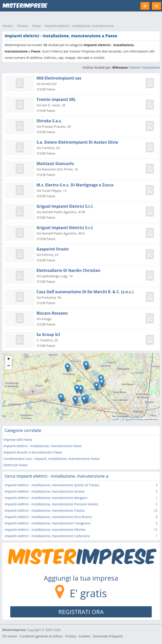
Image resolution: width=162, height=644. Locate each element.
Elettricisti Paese (15, 465)
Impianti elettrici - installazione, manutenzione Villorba (45, 530)
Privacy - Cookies (78, 636)
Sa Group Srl (48, 335)
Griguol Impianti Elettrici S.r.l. (65, 206)
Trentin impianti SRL (56, 99)
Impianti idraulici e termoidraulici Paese (33, 452)
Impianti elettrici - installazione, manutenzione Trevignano (48, 523)
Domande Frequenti (108, 636)
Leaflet (116, 419)
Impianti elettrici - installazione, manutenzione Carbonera (47, 536)
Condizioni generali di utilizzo (41, 636)
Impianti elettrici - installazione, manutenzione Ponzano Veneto (51, 504)
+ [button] (9, 359)
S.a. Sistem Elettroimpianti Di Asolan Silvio (77, 142)
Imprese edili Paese (18, 440)
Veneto (8, 26)
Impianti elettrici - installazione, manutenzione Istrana (44, 491)
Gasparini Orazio (53, 249)
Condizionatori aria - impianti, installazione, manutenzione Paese (51, 459)
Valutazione (151, 67)
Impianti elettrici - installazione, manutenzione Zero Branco (48, 517)
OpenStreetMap (134, 419)
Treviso (22, 26)
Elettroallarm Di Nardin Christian (68, 270)
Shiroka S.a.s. (49, 121)
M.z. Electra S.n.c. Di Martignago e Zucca (75, 185)
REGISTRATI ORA (81, 612)
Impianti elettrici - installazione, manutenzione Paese (42, 446)
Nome (135, 67)
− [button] (9, 366)
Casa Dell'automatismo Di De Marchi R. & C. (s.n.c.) (85, 292)
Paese (37, 26)
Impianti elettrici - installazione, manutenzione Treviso (45, 510)
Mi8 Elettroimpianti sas (59, 78)
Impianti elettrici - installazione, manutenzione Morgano (46, 498)
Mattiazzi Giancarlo (55, 164)
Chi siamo (10, 636)
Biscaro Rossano (52, 313)
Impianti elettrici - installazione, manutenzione (79, 26)
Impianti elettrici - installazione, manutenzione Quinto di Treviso (52, 485)
